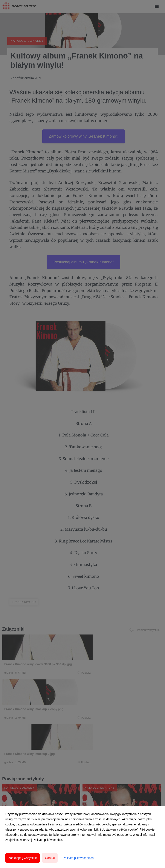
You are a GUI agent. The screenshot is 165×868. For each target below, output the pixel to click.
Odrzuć (50, 858)
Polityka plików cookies (78, 858)
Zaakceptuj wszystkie (23, 858)
